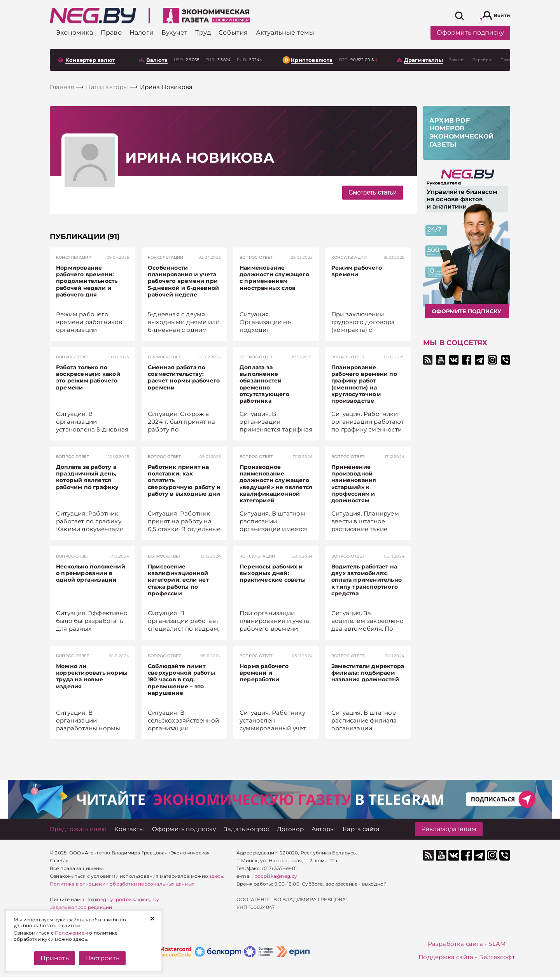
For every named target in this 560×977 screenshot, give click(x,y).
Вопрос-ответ (256, 257)
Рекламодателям (449, 829)
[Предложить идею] (78, 829)
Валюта (157, 60)
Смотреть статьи (373, 192)
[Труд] (203, 32)
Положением (71, 933)
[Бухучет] (174, 32)
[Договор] (290, 829)
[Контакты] (129, 829)
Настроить (102, 958)
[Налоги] (142, 32)
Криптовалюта (312, 60)
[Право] (111, 32)
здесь (216, 876)
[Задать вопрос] (246, 829)
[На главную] (93, 16)
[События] (233, 32)
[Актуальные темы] (285, 32)
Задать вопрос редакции (81, 907)
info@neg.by (98, 899)
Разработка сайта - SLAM (467, 944)
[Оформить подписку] (184, 829)
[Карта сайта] (361, 829)
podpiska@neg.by (137, 899)
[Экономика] (74, 32)
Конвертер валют (90, 60)
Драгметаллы (423, 60)
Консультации (74, 257)
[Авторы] (323, 829)
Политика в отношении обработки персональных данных (122, 884)
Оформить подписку (470, 32)
